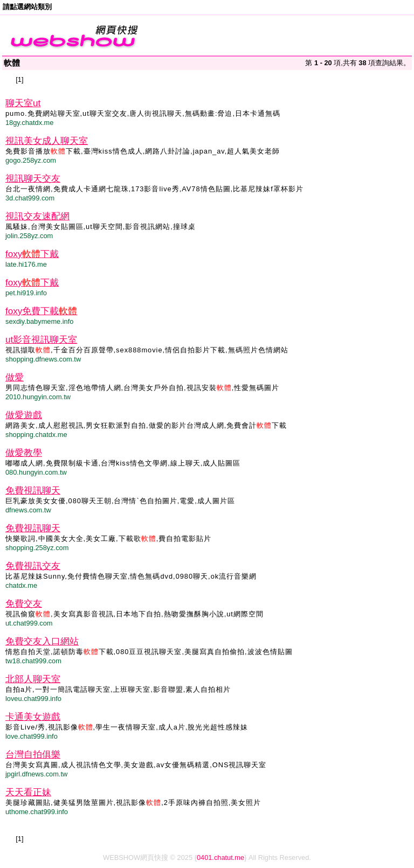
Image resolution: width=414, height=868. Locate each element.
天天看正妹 (28, 792)
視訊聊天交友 (33, 179)
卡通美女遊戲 (33, 717)
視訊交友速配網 (37, 216)
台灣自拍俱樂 (33, 755)
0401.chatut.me (220, 857)
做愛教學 (24, 453)
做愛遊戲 (24, 415)
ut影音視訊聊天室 (41, 340)
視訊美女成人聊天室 (47, 141)
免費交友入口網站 (42, 641)
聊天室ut (23, 103)
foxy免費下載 (41, 311)
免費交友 (24, 604)
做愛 (15, 377)
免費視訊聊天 (33, 491)
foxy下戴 (32, 254)
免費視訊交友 (33, 566)
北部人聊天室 (33, 679)
